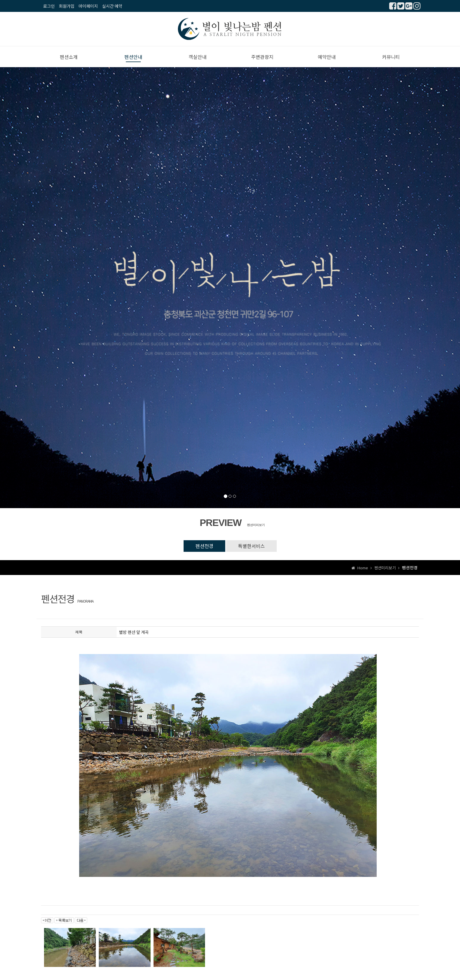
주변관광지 (262, 57)
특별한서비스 (251, 546)
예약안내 (327, 57)
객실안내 (198, 57)
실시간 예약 (112, 6)
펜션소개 (69, 57)
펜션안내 (133, 57)
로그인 (49, 6)
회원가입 (67, 6)
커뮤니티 (391, 57)
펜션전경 (204, 546)
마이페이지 (88, 6)
